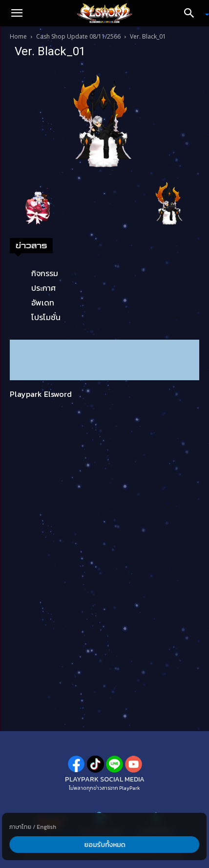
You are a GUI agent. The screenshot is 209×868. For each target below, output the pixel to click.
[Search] (192, 13)
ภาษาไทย (20, 827)
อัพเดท (43, 303)
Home (18, 36)
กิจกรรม (45, 273)
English (46, 827)
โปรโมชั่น (46, 317)
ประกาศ (43, 288)
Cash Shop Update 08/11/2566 (78, 36)
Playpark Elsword (41, 394)
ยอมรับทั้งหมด (104, 845)
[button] (17, 13)
